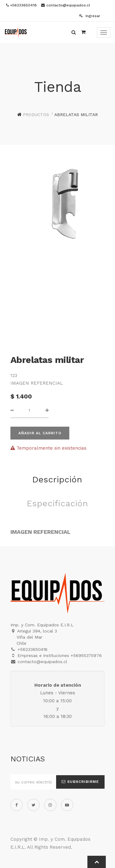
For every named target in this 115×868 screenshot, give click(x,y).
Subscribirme (80, 782)
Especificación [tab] (57, 503)
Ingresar (90, 16)
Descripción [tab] (57, 479)
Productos (36, 115)
